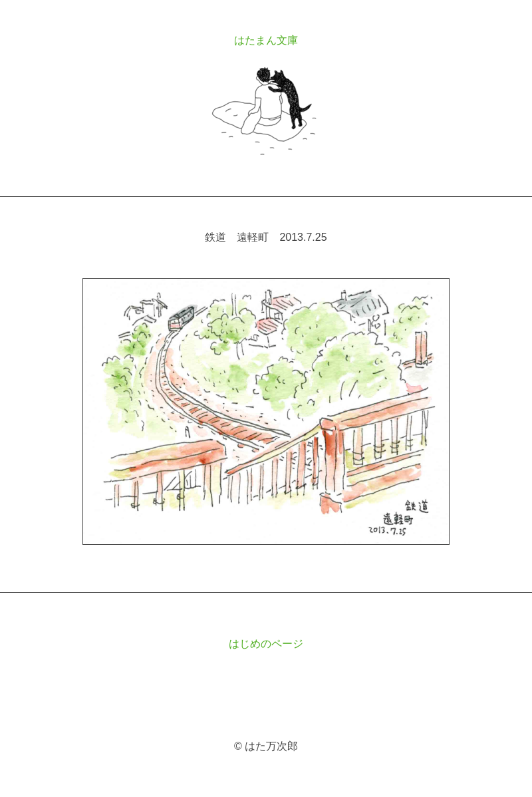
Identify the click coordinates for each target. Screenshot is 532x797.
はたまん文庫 (266, 40)
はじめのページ (266, 644)
